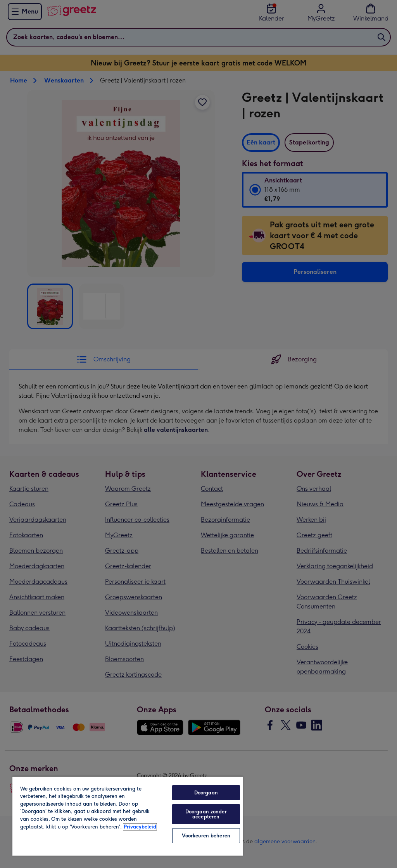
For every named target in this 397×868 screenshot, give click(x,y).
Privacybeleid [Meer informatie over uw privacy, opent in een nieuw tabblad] (140, 827)
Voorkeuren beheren (206, 836)
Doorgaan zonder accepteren (206, 814)
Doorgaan (206, 793)
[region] (128, 816)
